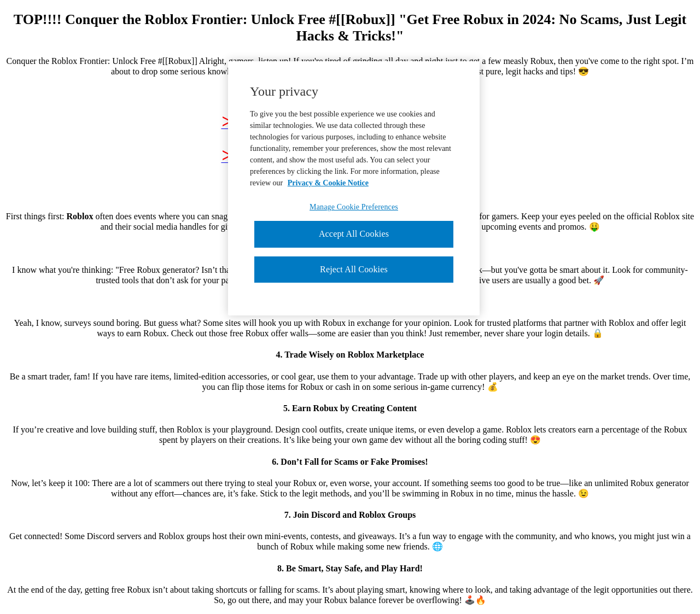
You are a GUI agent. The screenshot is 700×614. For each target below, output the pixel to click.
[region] (354, 188)
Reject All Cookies (354, 269)
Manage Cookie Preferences (354, 207)
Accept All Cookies (354, 234)
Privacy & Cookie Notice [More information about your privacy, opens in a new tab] (328, 183)
